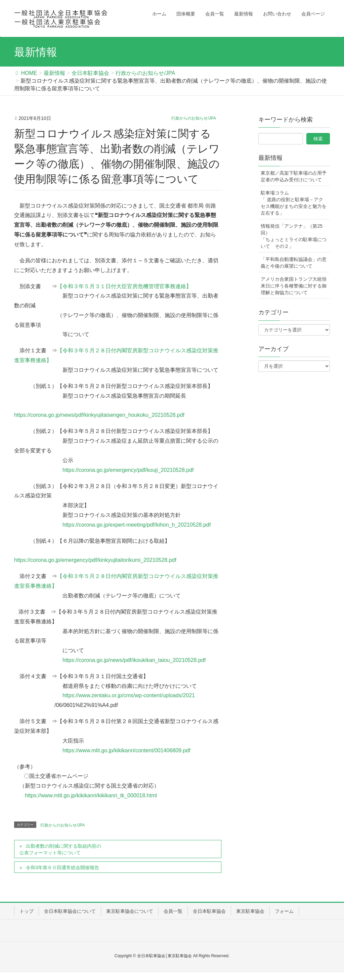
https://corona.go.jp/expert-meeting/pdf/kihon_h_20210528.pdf (137, 525)
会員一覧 (173, 911)
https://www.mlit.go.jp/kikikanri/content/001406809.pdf (126, 750)
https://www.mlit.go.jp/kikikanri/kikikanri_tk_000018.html (91, 795)
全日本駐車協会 (209, 911)
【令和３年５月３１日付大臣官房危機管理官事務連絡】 (124, 286)
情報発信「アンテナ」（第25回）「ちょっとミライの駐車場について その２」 (294, 236)
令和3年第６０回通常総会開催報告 (62, 867)
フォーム (284, 911)
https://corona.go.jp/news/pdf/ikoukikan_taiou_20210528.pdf (134, 660)
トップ (27, 911)
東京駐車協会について (130, 911)
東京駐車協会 (250, 911)
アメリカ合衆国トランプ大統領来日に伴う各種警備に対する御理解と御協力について (294, 286)
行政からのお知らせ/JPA (193, 118)
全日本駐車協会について (70, 911)
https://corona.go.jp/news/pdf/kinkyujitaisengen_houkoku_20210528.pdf (99, 415)
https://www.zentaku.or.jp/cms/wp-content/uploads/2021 (129, 695)
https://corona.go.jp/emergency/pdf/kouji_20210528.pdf (128, 470)
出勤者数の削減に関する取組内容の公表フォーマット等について (60, 849)
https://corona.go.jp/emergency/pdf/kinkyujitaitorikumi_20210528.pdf (95, 560)
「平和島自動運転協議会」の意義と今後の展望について (294, 263)
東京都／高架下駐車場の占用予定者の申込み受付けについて (294, 176)
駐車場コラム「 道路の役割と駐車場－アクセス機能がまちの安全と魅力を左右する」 (294, 203)
